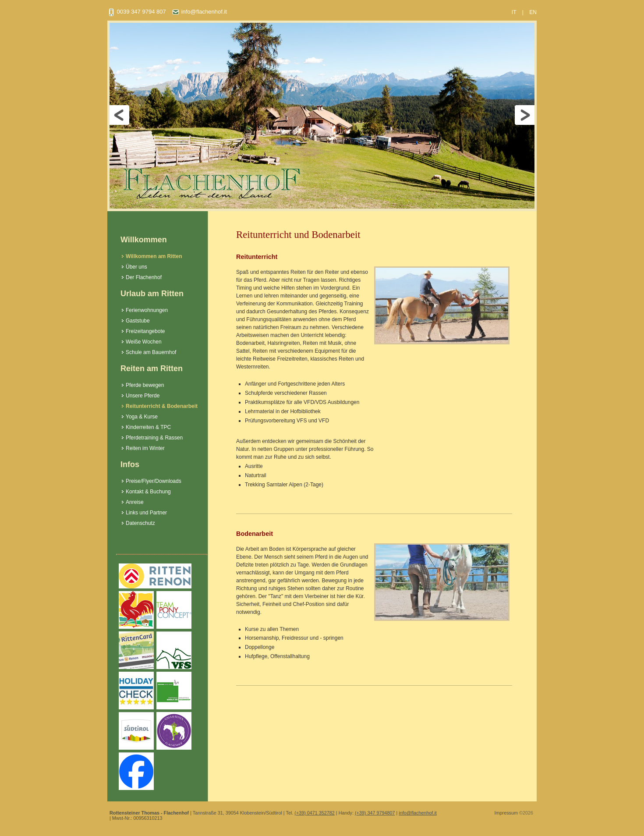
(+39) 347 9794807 (375, 813)
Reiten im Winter (145, 448)
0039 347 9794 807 (137, 12)
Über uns (136, 267)
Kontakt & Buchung (148, 492)
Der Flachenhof (144, 277)
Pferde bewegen (145, 385)
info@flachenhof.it (199, 12)
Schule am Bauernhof (151, 352)
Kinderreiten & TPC (148, 427)
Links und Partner (146, 513)
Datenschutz (140, 523)
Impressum (506, 813)
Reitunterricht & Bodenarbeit (162, 406)
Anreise (135, 502)
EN (533, 12)
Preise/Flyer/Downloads (154, 481)
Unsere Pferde (143, 396)
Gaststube (138, 321)
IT (514, 12)
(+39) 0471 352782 (315, 813)
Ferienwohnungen (147, 310)
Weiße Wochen (144, 342)
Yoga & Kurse (142, 417)
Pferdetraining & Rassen (154, 438)
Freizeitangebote (145, 331)
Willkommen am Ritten (154, 256)
